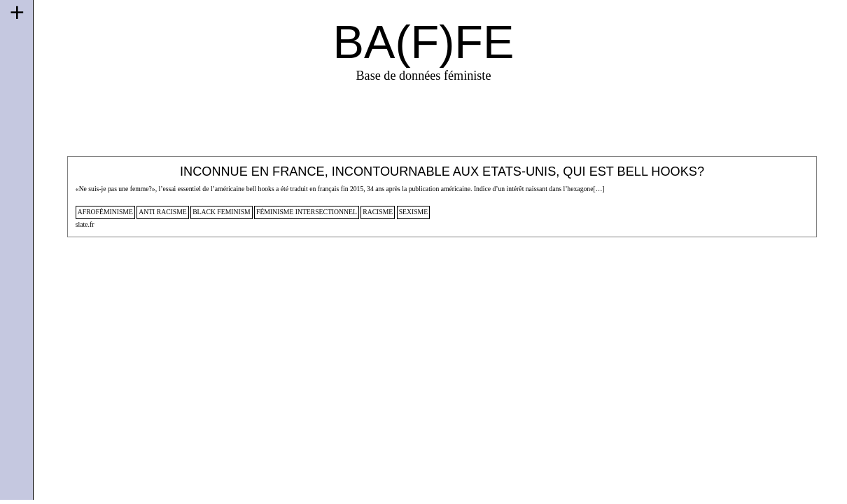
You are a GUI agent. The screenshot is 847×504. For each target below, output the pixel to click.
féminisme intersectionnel (307, 212)
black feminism (222, 212)
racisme (378, 212)
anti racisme (163, 212)
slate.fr (85, 224)
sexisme (413, 212)
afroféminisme (105, 212)
